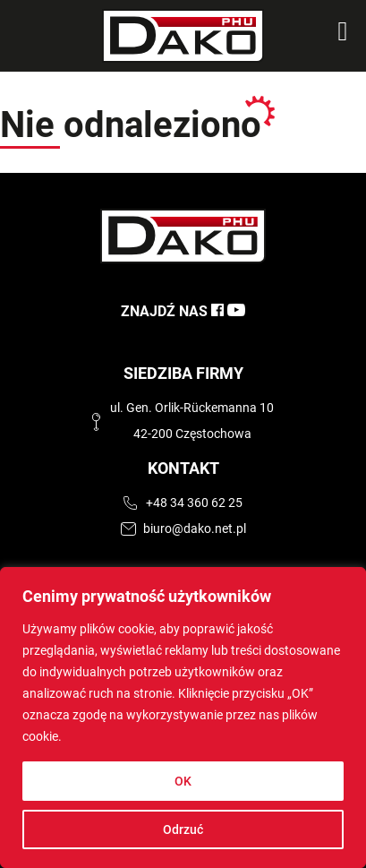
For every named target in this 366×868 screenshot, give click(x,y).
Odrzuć (183, 829)
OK (183, 781)
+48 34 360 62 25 (194, 503)
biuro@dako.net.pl (195, 529)
